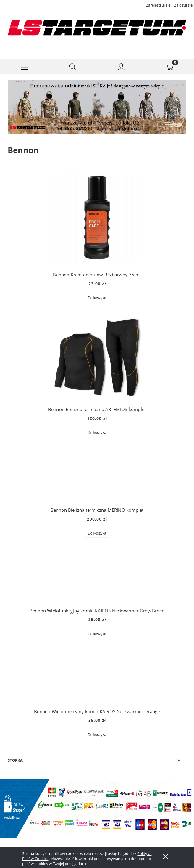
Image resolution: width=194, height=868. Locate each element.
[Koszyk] (170, 67)
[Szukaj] (73, 67)
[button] (24, 67)
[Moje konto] (121, 68)
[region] (97, 107)
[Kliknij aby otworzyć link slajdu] (90, 107)
